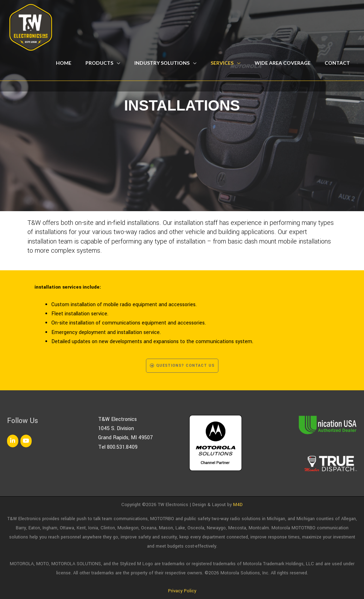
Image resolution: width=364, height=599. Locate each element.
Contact (337, 63)
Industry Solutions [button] (162, 63)
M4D (238, 505)
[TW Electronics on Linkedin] (13, 441)
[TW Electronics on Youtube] (26, 441)
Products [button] (99, 63)
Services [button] (222, 63)
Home (64, 63)
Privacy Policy (182, 591)
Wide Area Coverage (283, 63)
